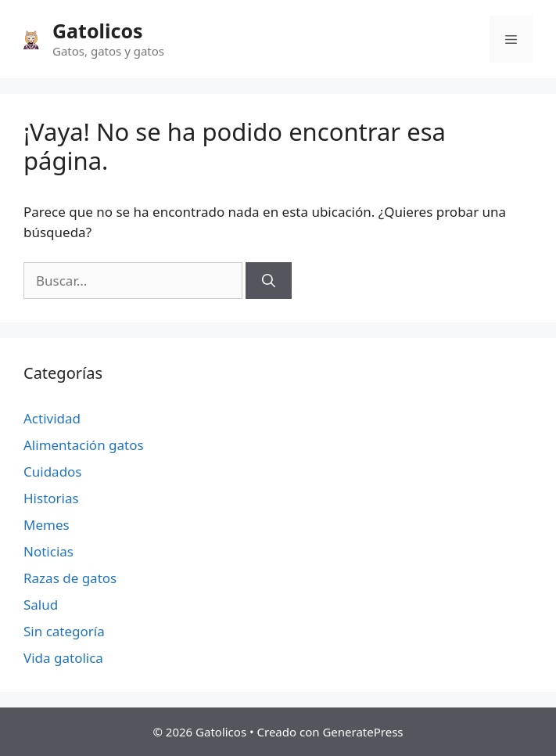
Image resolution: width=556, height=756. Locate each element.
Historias (51, 498)
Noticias (48, 551)
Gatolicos (98, 31)
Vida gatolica (63, 658)
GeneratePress (362, 732)
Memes (47, 525)
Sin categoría (64, 631)
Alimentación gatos (84, 445)
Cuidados (53, 472)
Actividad (52, 418)
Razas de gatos (70, 578)
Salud (41, 605)
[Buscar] (269, 281)
